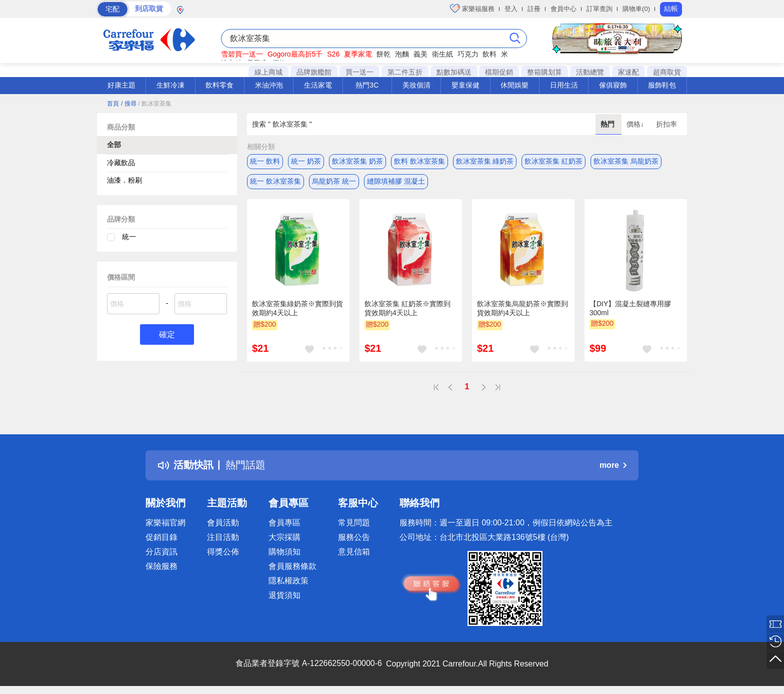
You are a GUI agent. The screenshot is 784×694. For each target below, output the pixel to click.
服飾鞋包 (662, 85)
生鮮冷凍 (170, 85)
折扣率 (666, 124)
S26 (333, 54)
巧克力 (468, 54)
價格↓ (636, 124)
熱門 (608, 124)
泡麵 (402, 54)
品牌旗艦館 (314, 72)
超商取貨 (667, 72)
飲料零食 (219, 85)
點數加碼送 (454, 72)
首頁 (113, 104)
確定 (167, 334)
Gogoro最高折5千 (295, 54)
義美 (420, 54)
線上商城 (268, 72)
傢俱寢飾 (613, 85)
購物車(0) (636, 9)
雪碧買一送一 (242, 54)
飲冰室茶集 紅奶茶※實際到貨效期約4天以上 (407, 308)
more (613, 465)
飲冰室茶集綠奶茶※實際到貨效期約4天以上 (297, 308)
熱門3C (367, 85)
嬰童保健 (465, 85)
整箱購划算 (544, 72)
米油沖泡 (269, 85)
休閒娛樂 (514, 85)
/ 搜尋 (129, 104)
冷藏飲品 (121, 163)
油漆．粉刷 (124, 180)
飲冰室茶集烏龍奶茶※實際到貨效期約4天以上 (522, 308)
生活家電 (318, 85)
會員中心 (563, 9)
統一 (129, 237)
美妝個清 (416, 85)
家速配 (628, 72)
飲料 (489, 54)
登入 (511, 9)
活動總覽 (590, 72)
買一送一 (359, 72)
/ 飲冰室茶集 (155, 104)
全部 (114, 145)
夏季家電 (358, 54)
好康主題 (121, 85)
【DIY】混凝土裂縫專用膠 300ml (630, 308)
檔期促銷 (499, 72)
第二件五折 (405, 72)
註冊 (534, 9)
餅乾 (383, 54)
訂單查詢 (599, 9)
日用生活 (564, 85)
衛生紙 (442, 54)
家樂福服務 (472, 9)
